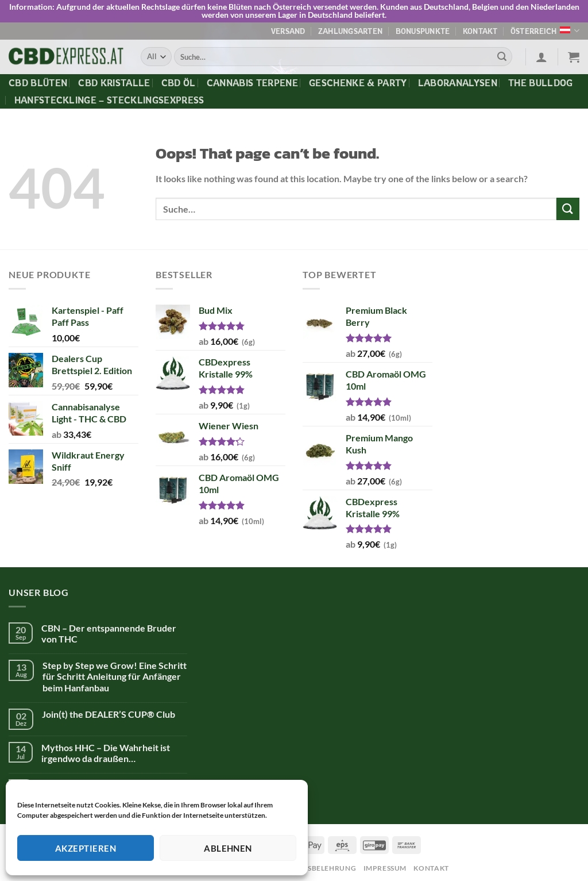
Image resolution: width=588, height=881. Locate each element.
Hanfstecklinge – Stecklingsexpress (109, 99)
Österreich (545, 31)
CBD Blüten (38, 82)
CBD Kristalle (114, 82)
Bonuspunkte (423, 30)
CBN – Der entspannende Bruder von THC (109, 633)
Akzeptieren (86, 848)
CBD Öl (179, 82)
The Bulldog (541, 82)
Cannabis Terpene (252, 82)
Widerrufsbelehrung (312, 867)
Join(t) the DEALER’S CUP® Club (109, 713)
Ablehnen (228, 848)
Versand (288, 30)
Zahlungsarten (350, 30)
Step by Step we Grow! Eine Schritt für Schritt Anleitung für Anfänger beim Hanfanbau (115, 676)
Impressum (385, 867)
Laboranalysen (458, 82)
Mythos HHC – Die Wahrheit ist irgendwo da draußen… (106, 752)
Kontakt (480, 30)
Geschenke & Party (358, 82)
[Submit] (502, 56)
